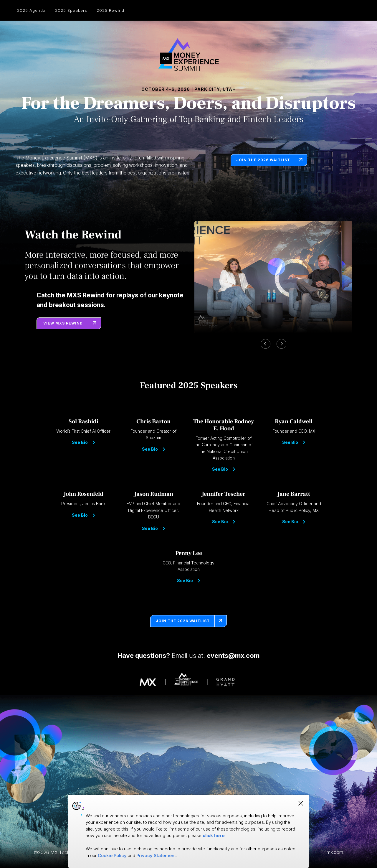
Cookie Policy (112, 855)
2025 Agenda (31, 10)
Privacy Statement (156, 855)
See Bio (83, 442)
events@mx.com (233, 655)
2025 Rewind (110, 10)
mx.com (335, 852)
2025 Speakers (71, 10)
